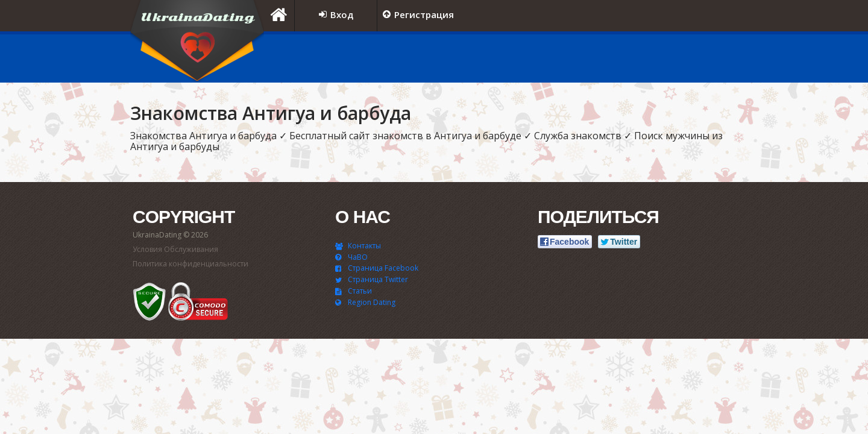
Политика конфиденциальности (190, 264)
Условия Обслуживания (175, 249)
